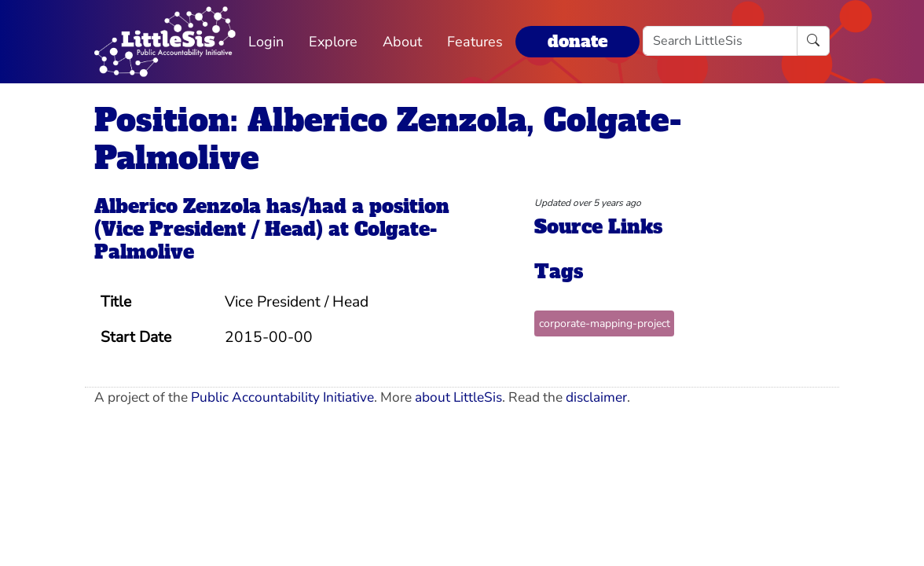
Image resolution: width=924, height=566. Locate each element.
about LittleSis (458, 397)
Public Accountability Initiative (282, 397)
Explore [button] (333, 42)
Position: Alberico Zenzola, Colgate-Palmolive (388, 139)
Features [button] (475, 42)
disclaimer (596, 397)
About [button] (402, 42)
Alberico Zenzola (178, 206)
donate (577, 41)
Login (266, 42)
